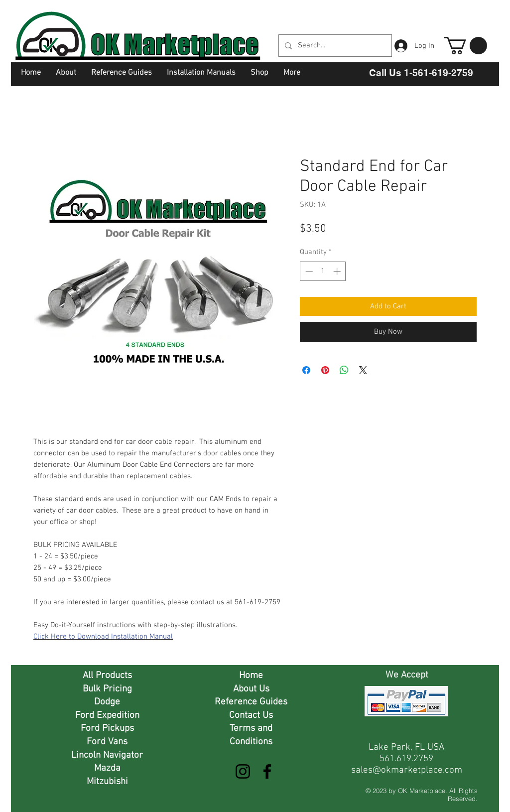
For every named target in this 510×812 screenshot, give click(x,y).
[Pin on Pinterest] (325, 370)
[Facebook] (267, 771)
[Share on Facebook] (306, 370)
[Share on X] (363, 370)
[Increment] (338, 271)
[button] (466, 46)
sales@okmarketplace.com (407, 770)
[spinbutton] (323, 271)
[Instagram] (243, 771)
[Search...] (334, 46)
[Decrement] (308, 271)
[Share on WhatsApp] (344, 370)
